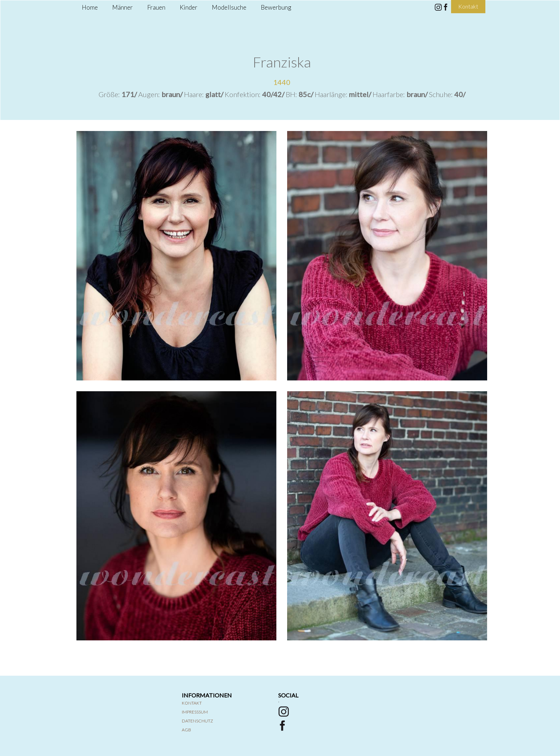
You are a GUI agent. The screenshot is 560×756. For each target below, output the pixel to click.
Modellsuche (229, 7)
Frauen (156, 7)
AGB (186, 730)
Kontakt (192, 703)
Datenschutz (197, 721)
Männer (122, 7)
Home (90, 7)
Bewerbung (276, 7)
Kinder (189, 7)
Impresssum (195, 712)
